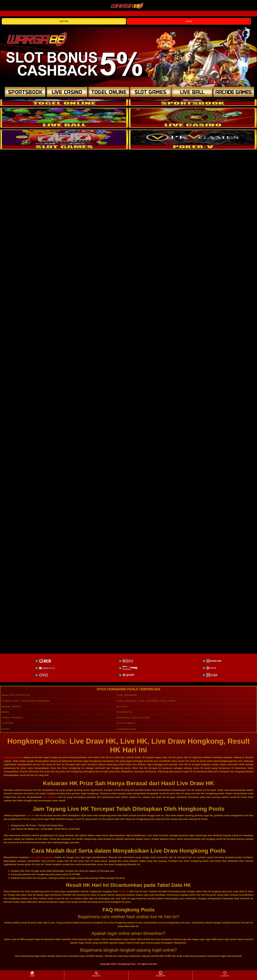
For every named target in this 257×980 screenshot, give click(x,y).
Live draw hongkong (41, 857)
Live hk (30, 815)
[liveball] (193, 139)
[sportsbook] (64, 118)
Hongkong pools (13, 757)
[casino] (193, 118)
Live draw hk (50, 797)
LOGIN (189, 21)
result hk (124, 891)
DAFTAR (64, 21)
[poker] (64, 139)
